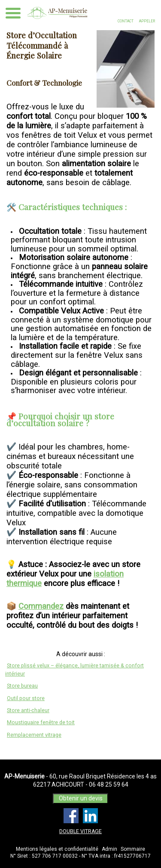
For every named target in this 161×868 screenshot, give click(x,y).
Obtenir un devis (81, 798)
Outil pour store (26, 698)
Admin (109, 849)
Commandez (41, 606)
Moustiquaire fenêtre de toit (41, 722)
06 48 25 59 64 (109, 784)
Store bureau (22, 686)
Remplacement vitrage (34, 735)
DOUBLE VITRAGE (80, 831)
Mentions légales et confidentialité (57, 849)
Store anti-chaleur (28, 710)
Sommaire (133, 849)
